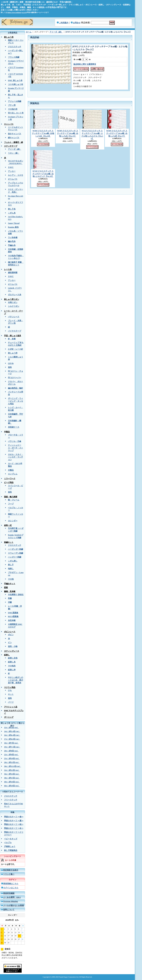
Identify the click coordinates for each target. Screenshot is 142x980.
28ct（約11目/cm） (12, 762)
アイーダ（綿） (15, 149)
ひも (10, 690)
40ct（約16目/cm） (12, 782)
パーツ (11, 702)
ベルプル (8, 843)
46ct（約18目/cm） (12, 786)
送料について (9, 910)
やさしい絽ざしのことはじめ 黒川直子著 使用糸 (16, 680)
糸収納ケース (14, 427)
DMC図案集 (13, 613)
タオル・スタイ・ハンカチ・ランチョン (16, 457)
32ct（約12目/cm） (12, 770)
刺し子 (11, 565)
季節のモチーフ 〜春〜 (14, 817)
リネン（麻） (14, 153)
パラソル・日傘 (15, 441)
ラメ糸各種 (13, 237)
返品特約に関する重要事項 (85, 64)
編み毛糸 (12, 241)
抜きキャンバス (15, 134)
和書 (10, 598)
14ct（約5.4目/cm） (12, 731)
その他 (11, 579)
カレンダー (13, 521)
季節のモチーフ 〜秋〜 (14, 824)
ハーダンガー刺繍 (16, 549)
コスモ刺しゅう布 (16, 84)
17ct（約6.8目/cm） (12, 739)
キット (11, 694)
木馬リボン (13, 302)
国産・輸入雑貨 (11, 497)
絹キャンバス (14, 138)
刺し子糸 (12, 209)
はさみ (11, 363)
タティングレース (12, 651)
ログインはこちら (11, 888)
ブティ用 (12, 105)
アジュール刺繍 (15, 101)
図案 (6, 588)
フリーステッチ (11, 800)
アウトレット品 (11, 707)
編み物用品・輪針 (16, 388)
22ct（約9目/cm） (11, 755)
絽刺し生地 (13, 658)
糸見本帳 (12, 620)
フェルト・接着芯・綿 (13, 142)
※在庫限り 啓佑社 (16, 595)
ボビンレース (10, 632)
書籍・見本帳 (10, 591)
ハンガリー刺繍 (15, 557)
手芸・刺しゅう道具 (13, 336)
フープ (11, 504)
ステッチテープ (11, 146)
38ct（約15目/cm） (12, 778)
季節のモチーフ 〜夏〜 (14, 821)
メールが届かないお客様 (13, 905)
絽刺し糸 (12, 662)
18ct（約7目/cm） (11, 743)
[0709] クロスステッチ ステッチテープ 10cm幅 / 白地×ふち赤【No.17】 (117, 133)
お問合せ (77, 23)
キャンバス (9, 124)
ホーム (29, 32)
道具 (10, 367)
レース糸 (8, 269)
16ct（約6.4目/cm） (12, 735)
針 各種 (12, 339)
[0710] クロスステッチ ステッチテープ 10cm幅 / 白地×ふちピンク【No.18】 (43, 174)
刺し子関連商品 (11, 850)
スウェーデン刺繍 (16, 553)
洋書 (10, 602)
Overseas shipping (11, 901)
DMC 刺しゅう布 (15, 80)
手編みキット (10, 584)
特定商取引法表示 (11, 870)
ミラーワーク (10, 479)
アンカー (12, 171)
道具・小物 (13, 646)
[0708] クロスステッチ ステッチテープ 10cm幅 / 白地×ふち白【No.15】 (68, 133)
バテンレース (14, 317)
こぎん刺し (13, 561)
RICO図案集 (13, 616)
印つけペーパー (15, 378)
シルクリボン (14, 306)
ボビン (11, 635)
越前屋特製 (13, 273)
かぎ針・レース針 (16, 349)
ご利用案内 (64, 23)
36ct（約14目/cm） (12, 774)
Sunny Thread (14, 223)
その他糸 (12, 666)
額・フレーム (14, 500)
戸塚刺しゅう (10, 846)
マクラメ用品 (10, 687)
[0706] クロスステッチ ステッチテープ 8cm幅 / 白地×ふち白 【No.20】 (43, 133)
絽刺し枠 (12, 670)
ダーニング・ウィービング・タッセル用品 (16, 401)
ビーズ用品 (9, 482)
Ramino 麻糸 (13, 227)
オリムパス (13, 179)
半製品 (7, 432)
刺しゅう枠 (13, 353)
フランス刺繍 (14, 57)
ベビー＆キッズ (11, 839)
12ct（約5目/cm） (11, 727)
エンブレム (13, 474)
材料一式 (8, 525)
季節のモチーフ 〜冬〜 (14, 828)
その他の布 (13, 109)
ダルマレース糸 (15, 295)
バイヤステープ (15, 331)
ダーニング (9, 717)
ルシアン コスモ (16, 175)
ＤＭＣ (11, 167)
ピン (10, 642)
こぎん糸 (12, 213)
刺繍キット (9, 542)
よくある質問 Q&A (12, 897)
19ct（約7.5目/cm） (12, 747)
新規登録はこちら (11, 884)
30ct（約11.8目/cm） (13, 766)
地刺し (11, 569)
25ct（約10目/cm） (12, 758)
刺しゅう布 (9, 37)
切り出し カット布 (16, 113)
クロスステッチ (15, 47)
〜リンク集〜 (9, 874)
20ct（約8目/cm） (11, 751)
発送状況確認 (9, 893)
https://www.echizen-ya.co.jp (17, 12)
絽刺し (7, 655)
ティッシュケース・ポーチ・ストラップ (16, 448)
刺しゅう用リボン (12, 299)
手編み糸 (12, 245)
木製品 (11, 470)
